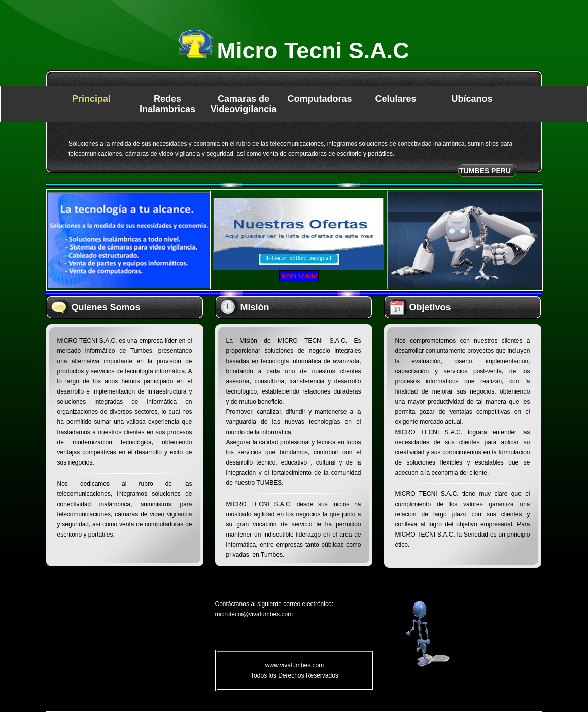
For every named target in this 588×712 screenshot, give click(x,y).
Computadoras (319, 99)
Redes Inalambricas (167, 104)
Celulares (395, 99)
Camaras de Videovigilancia (244, 104)
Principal (91, 99)
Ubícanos (472, 99)
